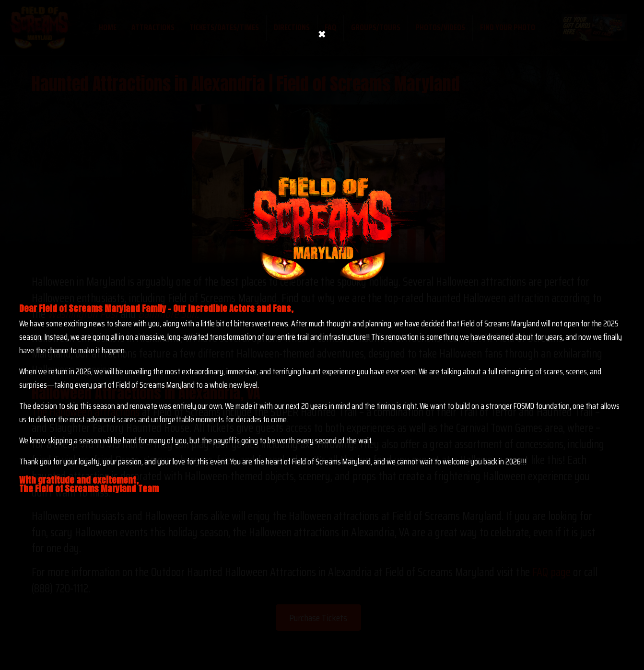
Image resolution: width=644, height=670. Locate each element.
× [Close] (322, 32)
